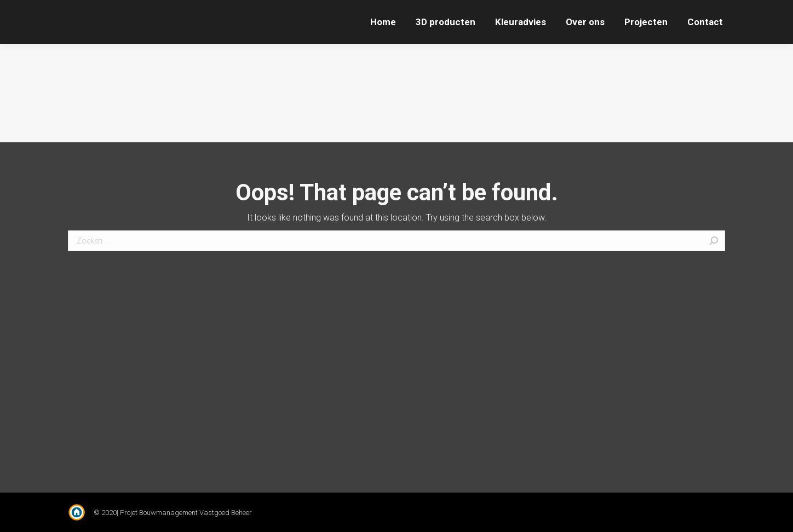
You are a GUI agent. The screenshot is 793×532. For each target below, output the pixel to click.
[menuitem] (383, 22)
